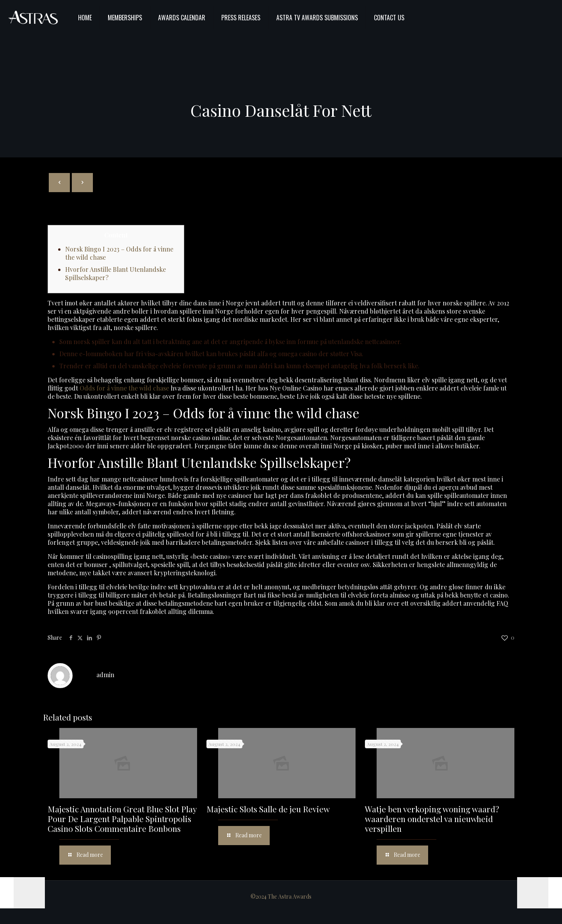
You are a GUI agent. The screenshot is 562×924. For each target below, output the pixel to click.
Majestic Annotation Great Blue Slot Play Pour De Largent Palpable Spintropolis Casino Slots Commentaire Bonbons (122, 819)
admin (105, 675)
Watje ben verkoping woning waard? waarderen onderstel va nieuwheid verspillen (432, 819)
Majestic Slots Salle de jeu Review (268, 809)
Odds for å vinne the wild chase (124, 388)
